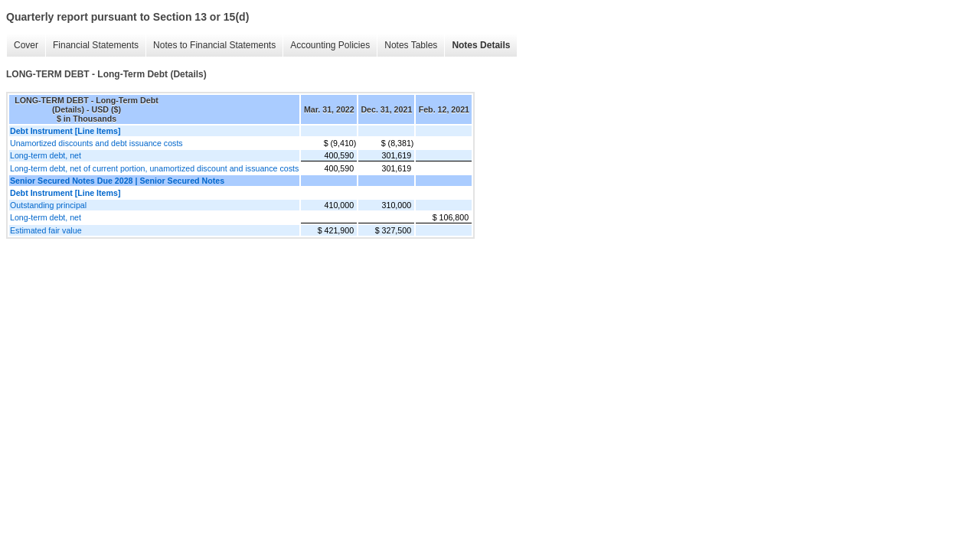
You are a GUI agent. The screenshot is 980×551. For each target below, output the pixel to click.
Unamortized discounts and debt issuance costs (96, 143)
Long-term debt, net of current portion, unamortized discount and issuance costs (154, 168)
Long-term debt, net (46, 155)
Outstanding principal (48, 205)
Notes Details (481, 45)
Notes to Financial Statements (214, 45)
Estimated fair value (46, 230)
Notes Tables (411, 45)
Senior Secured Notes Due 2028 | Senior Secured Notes (117, 181)
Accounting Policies (330, 45)
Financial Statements (96, 45)
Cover (26, 45)
